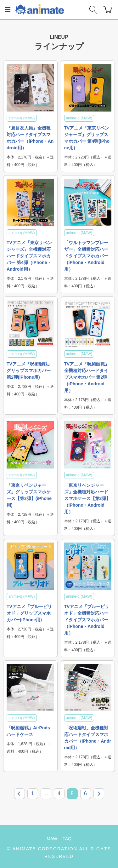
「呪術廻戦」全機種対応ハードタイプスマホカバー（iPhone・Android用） (88, 738)
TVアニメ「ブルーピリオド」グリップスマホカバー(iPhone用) (29, 613)
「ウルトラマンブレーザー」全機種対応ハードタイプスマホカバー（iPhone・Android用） (86, 256)
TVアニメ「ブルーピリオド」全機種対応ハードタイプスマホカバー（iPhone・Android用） (87, 620)
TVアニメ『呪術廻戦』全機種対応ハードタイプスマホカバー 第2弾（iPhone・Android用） (87, 377)
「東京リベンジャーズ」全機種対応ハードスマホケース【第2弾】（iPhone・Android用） (87, 498)
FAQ (67, 839)
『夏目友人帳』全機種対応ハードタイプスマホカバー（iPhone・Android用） (30, 138)
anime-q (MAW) (22, 118)
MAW (52, 839)
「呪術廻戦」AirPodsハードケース (28, 731)
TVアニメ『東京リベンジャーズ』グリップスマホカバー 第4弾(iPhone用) (87, 138)
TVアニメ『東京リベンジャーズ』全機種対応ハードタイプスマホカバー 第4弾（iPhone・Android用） (29, 256)
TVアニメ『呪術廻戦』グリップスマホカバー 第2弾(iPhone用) (29, 371)
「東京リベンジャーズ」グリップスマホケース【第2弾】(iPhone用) (29, 495)
